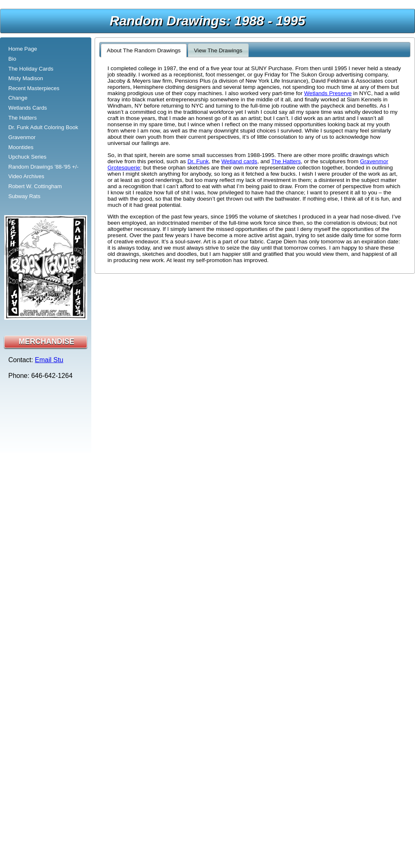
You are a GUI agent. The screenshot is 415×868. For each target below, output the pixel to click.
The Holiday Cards (31, 69)
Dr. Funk (198, 161)
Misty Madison (26, 78)
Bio (12, 59)
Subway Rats (24, 196)
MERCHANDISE (46, 341)
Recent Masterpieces (34, 88)
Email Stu (49, 360)
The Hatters (23, 118)
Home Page (23, 49)
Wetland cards (239, 161)
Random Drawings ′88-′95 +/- (43, 167)
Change (18, 98)
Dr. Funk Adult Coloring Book (43, 127)
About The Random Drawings (144, 50)
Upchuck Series (27, 157)
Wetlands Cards (28, 108)
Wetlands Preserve (328, 93)
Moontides (21, 147)
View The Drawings (218, 50)
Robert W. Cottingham (35, 186)
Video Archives (26, 176)
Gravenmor (22, 137)
